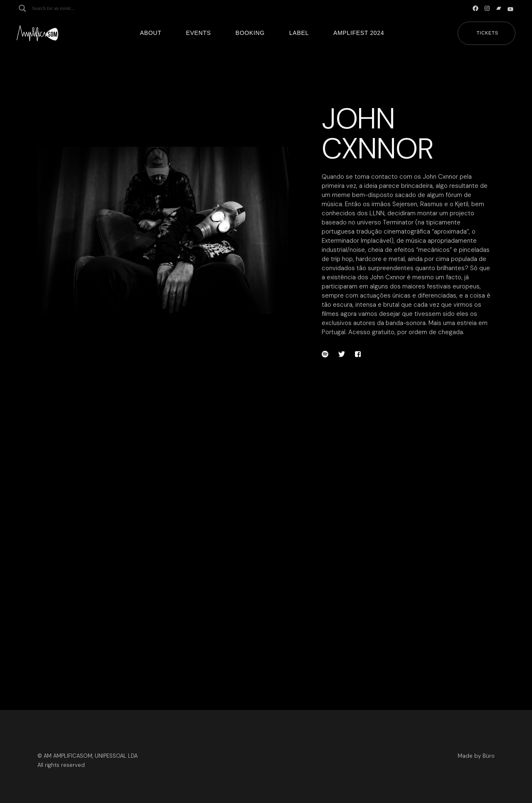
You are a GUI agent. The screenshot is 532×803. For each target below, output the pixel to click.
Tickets (488, 33)
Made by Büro (476, 756)
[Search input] (65, 8)
